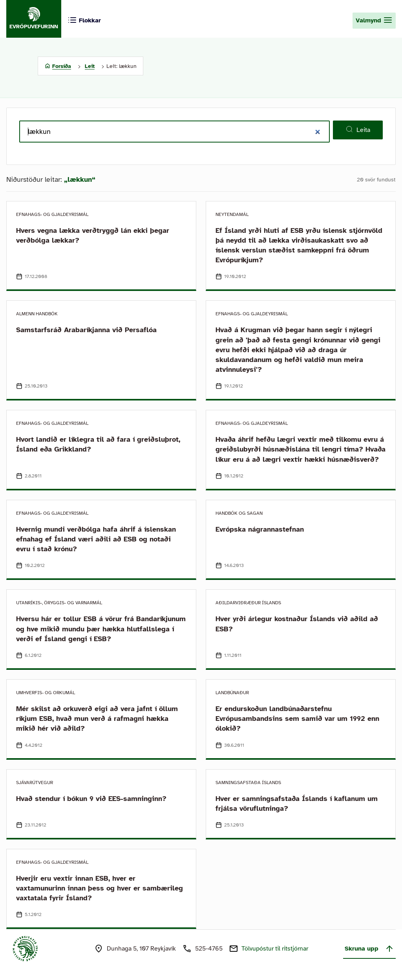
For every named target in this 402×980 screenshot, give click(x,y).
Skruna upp (369, 949)
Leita (358, 130)
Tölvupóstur (275, 949)
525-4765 (209, 949)
